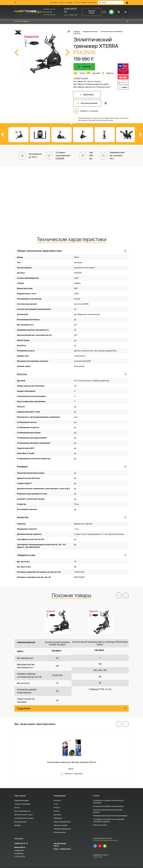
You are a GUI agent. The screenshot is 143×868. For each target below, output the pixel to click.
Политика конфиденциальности (105, 840)
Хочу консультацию (87, 103)
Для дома (92, 120)
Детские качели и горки (24, 815)
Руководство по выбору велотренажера (108, 806)
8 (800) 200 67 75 (21, 843)
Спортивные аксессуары (24, 818)
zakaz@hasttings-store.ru (60, 845)
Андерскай (97, 857)
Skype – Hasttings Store (62, 849)
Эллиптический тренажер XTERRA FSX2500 (57, 643)
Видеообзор (87, 95)
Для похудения (101, 120)
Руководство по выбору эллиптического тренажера (108, 801)
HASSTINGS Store (29, 12)
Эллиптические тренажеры (101, 118)
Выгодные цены (20, 822)
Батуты (17, 807)
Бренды (17, 825)
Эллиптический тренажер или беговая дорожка (108, 811)
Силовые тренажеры (22, 804)
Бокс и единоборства (23, 811)
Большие (110, 120)
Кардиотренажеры (84, 118)
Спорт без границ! (100, 825)
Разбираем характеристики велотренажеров (110, 816)
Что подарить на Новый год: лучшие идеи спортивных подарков (109, 820)
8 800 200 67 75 (70, 10)
